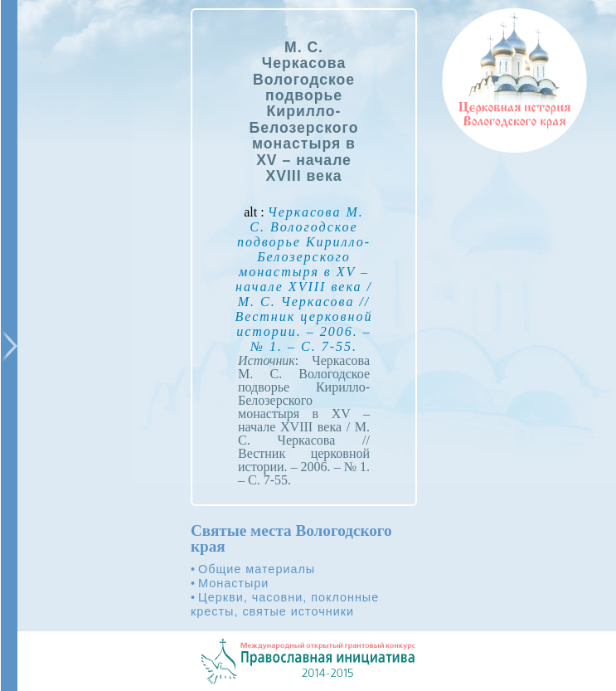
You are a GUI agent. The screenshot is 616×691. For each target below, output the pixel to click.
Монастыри (233, 583)
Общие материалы (257, 569)
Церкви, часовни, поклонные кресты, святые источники (285, 604)
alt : (304, 279)
